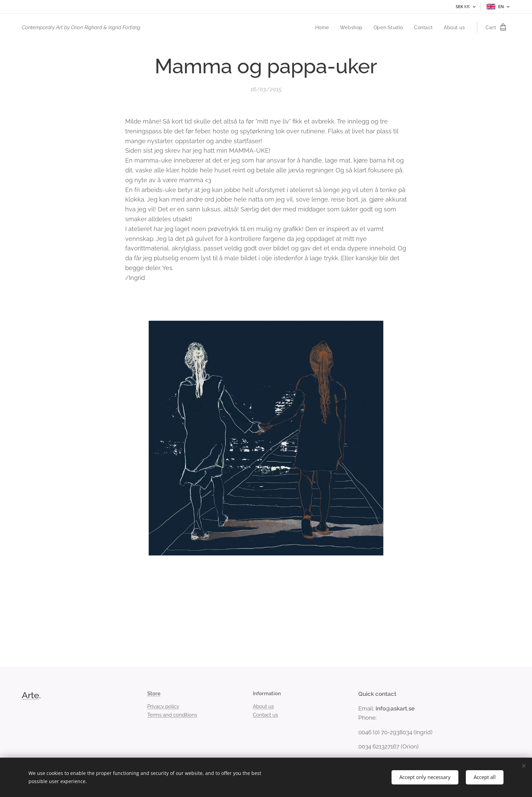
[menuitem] (322, 27)
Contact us (265, 715)
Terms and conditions (172, 715)
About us (263, 706)
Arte (30, 695)
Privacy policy (163, 706)
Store (154, 694)
